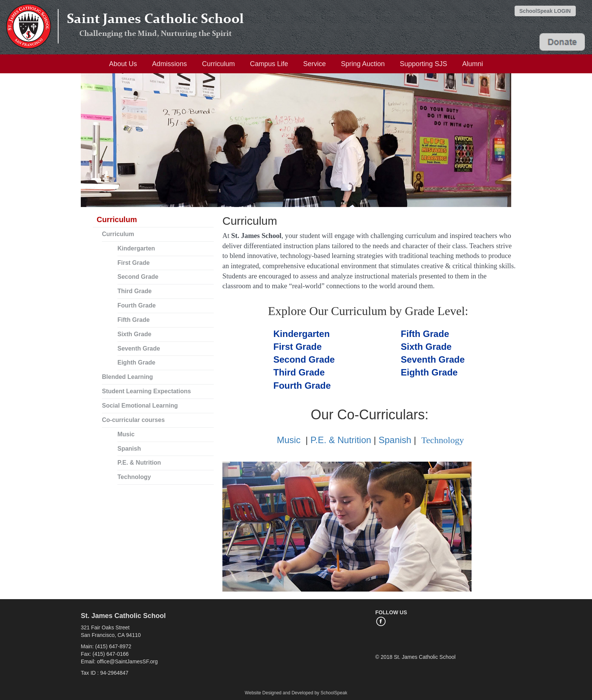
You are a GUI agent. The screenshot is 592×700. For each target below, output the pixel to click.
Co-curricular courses (133, 420)
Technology (134, 477)
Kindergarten (136, 248)
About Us (123, 64)
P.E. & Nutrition (139, 463)
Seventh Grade (139, 348)
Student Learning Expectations (146, 391)
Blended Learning (127, 377)
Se (304, 359)
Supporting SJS (423, 64)
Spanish (129, 449)
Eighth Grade (136, 362)
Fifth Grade (133, 320)
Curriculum (218, 64)
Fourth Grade (136, 305)
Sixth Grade (134, 334)
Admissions (170, 64)
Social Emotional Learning (140, 406)
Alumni (473, 64)
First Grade (133, 263)
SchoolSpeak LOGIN (545, 11)
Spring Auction (363, 64)
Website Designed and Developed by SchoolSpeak (296, 693)
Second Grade (138, 277)
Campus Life (269, 64)
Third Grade (135, 291)
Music (126, 434)
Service (314, 64)
